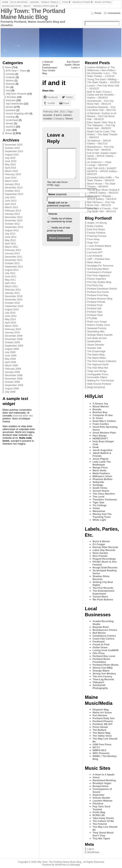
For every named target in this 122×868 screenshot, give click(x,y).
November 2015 (14, 145)
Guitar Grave (100, 647)
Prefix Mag (99, 812)
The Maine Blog (96, 355)
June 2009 (11, 356)
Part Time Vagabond (98, 275)
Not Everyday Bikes (98, 269)
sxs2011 (10, 127)
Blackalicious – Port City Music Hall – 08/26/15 (100, 148)
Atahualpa (75, 865)
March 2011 (11, 286)
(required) (57, 200)
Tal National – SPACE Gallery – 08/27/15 (99, 142)
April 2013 (10, 204)
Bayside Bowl (101, 627)
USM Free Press (102, 744)
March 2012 (11, 247)
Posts (98, 13)
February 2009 (13, 369)
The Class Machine (104, 494)
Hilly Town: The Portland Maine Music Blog (33, 14)
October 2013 (12, 191)
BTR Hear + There (16, 71)
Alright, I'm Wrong (97, 223)
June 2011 (11, 276)
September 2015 (14, 151)
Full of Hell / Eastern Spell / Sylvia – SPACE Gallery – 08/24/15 (102, 156)
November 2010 (14, 300)
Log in (91, 849)
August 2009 (12, 349)
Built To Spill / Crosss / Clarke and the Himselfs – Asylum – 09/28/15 (101, 95)
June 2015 (11, 161)
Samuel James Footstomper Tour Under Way (50, 68)
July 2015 (10, 158)
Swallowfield (94, 341)
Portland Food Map (98, 295)
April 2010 (10, 323)
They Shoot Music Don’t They (103, 834)
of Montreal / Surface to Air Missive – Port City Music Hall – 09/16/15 (102, 116)
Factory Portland (96, 233)
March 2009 (11, 365)
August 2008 (12, 388)
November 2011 (14, 260)
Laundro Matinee (102, 801)
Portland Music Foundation (102, 660)
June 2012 (11, 237)
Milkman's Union (102, 476)
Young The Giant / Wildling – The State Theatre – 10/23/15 (103, 81)
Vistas (96, 508)
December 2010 (14, 296)
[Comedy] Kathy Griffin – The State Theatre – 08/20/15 (103, 179)
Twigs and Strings (97, 371)
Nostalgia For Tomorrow (100, 266)
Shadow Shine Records (101, 578)
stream (10, 123)
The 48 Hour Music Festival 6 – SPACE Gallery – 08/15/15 (103, 191)
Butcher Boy (100, 412)
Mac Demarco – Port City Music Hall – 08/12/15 (101, 204)
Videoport (98, 682)
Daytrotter (99, 795)
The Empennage (96, 351)
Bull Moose (99, 633)
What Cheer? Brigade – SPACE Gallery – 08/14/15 (102, 197)
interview (11, 100)
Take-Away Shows (103, 818)
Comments (114, 13)
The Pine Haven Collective (102, 361)
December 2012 (14, 217)
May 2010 (10, 319)
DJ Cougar (99, 544)
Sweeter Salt (94, 348)
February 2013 (13, 211)
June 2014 (11, 178)
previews (11, 110)
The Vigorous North (98, 364)
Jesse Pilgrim (101, 459)
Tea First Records (103, 588)
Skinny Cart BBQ (103, 668)
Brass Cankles (95, 226)
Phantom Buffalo (102, 479)
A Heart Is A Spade (104, 774)
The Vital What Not (98, 368)
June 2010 (11, 316)
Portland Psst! (95, 305)
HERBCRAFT (100, 438)
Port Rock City (95, 285)
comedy (10, 74)
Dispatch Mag (101, 710)
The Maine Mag (102, 733)
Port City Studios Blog (99, 282)
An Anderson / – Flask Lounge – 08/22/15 (99, 164)
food (8, 90)
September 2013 (14, 194)
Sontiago (98, 485)
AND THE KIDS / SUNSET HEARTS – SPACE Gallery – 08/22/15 (103, 171)
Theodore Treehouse (105, 500)
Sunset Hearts (101, 491)
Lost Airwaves (95, 256)
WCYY (96, 747)
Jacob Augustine (103, 450)
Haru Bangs (100, 436)
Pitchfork (98, 804)
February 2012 (13, 250)
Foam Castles (101, 424)
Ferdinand (99, 642)
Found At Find (101, 644)
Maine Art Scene (102, 712)
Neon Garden (100, 553)
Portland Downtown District (102, 289)
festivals (10, 84)
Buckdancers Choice (105, 630)
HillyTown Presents (16, 94)
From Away (93, 239)
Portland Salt (94, 308)
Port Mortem (100, 715)
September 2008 (14, 385)
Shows (9, 133)
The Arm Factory (102, 676)
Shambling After (96, 331)
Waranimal (99, 511)
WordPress (93, 852)
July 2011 (10, 273)
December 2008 (14, 375)
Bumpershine (101, 786)
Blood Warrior (101, 406)
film (8, 87)
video (9, 130)
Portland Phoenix (103, 721)
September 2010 (14, 306)
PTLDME (92, 318)
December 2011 (14, 257)
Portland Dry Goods (98, 292)
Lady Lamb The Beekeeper (102, 463)
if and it (58, 115)
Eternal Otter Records (105, 547)
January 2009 (12, 372)
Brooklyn (12, 97)
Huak (96, 447)
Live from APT (95, 252)
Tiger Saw (98, 502)
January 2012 (12, 253)
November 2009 (14, 339)
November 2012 (14, 220)
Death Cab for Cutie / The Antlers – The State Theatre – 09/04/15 (102, 134)
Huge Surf (93, 243)
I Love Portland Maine (99, 246)
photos (9, 107)
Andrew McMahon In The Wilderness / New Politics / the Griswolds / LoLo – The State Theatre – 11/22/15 (102, 72)
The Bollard (99, 730)
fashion (10, 81)
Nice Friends (100, 556)
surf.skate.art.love (97, 338)
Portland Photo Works (106, 665)
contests (10, 77)
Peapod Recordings (104, 559)
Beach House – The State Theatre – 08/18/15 (101, 185)
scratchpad (12, 120)
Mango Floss (100, 468)
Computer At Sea (103, 415)
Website (53, 220)
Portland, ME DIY (103, 724)
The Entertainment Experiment (103, 592)
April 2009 (10, 362)
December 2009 (14, 336)
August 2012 (12, 230)
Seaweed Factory (97, 328)
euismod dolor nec (23, 416)
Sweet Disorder (96, 345)
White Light (99, 520)
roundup (10, 117)
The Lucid (98, 497)
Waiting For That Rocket (100, 381)
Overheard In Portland (99, 272)
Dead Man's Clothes (104, 421)
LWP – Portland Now (99, 259)
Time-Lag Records (103, 679)
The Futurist (100, 824)
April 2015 (10, 168)
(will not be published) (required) (58, 210)
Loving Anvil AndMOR (106, 650)
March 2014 (11, 181)
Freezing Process (97, 236)
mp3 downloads (15, 104)
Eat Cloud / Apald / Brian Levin (72, 65)
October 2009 (12, 342)
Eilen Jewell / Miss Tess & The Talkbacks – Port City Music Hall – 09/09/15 (101, 125)
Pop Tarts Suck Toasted (102, 808)
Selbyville (98, 482)
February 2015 (13, 174)
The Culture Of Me (103, 821)
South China (100, 488)
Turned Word (100, 597)
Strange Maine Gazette (100, 335)
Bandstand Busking (104, 780)
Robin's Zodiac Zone (99, 325)
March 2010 (11, 326)
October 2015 (12, 148)
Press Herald (100, 727)
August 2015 (12, 155)
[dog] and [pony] (96, 387)
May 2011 (10, 280)
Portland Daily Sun (104, 718)
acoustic (48, 115)
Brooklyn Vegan (102, 783)
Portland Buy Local (104, 656)
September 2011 (14, 267)
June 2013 (11, 201)
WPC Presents (101, 753)
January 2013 (12, 214)
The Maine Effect (97, 358)
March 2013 (11, 207)
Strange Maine (101, 671)
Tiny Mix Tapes (101, 838)
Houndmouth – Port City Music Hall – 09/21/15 (100, 102)
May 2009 (10, 359)
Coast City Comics (104, 639)
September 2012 (14, 227)
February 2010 (13, 329)
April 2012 (10, 244)
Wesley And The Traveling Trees (102, 515)
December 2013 (14, 187)
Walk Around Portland (99, 384)
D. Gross (98, 418)
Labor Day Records (104, 550)
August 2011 (12, 270)
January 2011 (12, 293)
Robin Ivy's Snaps (97, 322)
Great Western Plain (104, 433)
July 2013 (10, 197)
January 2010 (12, 332)
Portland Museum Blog (100, 299)
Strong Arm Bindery (104, 674)
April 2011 (10, 283)
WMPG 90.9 (99, 750)
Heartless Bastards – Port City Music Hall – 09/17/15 (102, 109)
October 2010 (12, 303)
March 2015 (11, 171)
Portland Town (95, 315)
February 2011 (13, 290)
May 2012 (10, 240)
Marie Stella (99, 470)
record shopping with (17, 113)
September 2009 (14, 346)
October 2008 (12, 382)
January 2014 (12, 184)
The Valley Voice (102, 736)
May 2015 (10, 164)
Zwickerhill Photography (100, 687)
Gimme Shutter (102, 798)
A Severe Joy (100, 404)
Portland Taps (95, 312)
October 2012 (12, 224)
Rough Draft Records (105, 568)
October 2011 (12, 263)
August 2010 (12, 309)
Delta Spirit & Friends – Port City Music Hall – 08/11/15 (103, 210)
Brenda (97, 409)
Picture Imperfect (97, 279)
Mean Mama (94, 262)
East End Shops (96, 229)
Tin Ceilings (100, 505)
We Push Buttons (103, 599)
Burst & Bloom (101, 541)
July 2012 (10, 234)
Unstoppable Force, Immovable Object (98, 376)
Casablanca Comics (104, 636)
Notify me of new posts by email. (58, 235)
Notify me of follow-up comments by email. (60, 226)
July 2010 (10, 313)
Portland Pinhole (96, 302)
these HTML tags (57, 189)
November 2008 (14, 379)
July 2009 (10, 352)
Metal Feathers (101, 473)
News (8, 67)
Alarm (96, 777)
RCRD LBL (99, 815)
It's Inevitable (94, 249)
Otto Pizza (99, 653)
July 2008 (10, 392)
